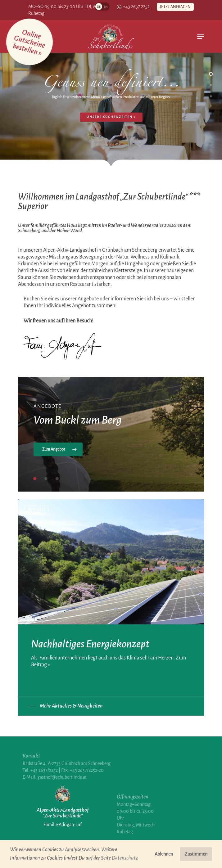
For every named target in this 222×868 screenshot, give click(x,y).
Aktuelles (37, 509)
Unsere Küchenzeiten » (111, 117)
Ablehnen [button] (164, 854)
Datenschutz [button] (125, 858)
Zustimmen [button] (196, 854)
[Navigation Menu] (201, 37)
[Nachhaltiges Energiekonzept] (111, 590)
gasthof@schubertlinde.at (62, 777)
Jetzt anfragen (175, 7)
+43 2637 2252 (133, 7)
